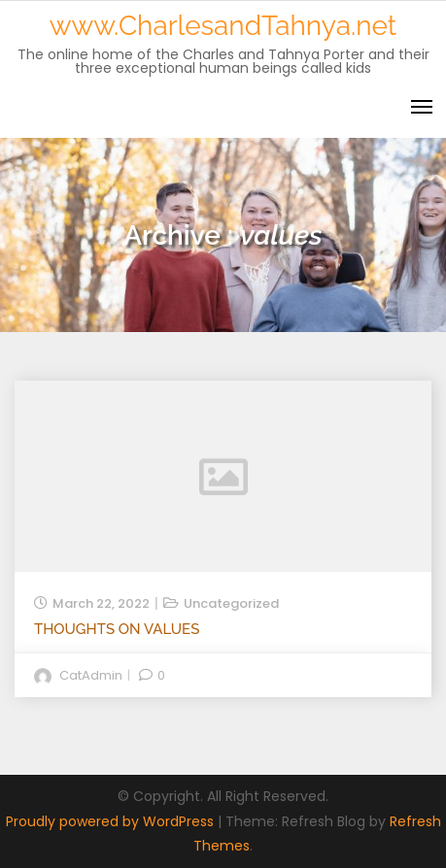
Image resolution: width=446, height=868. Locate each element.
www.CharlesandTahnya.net (223, 26)
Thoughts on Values (117, 629)
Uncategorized (231, 603)
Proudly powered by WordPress (112, 821)
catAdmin (91, 675)
